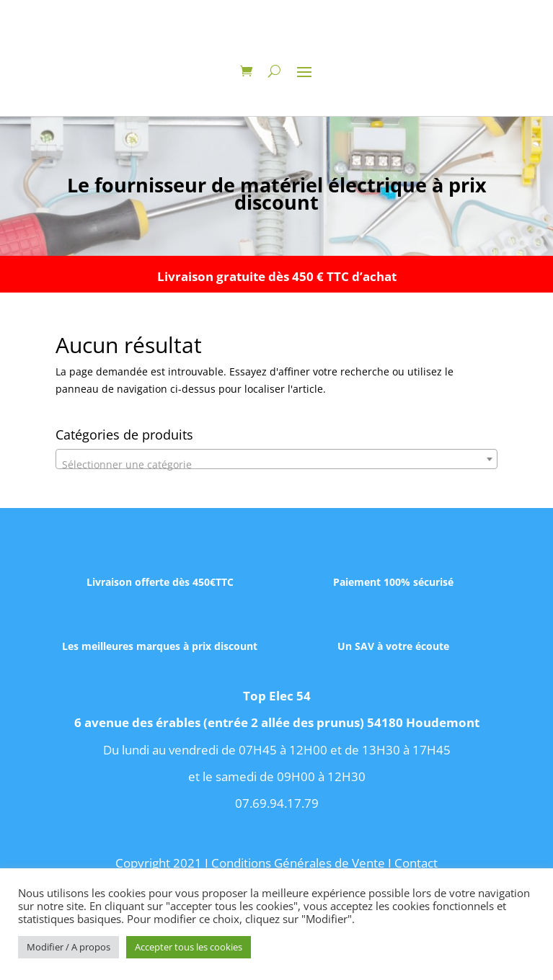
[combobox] (277, 459)
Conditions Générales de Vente (298, 863)
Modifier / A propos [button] (68, 947)
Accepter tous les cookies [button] (189, 947)
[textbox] (277, 465)
